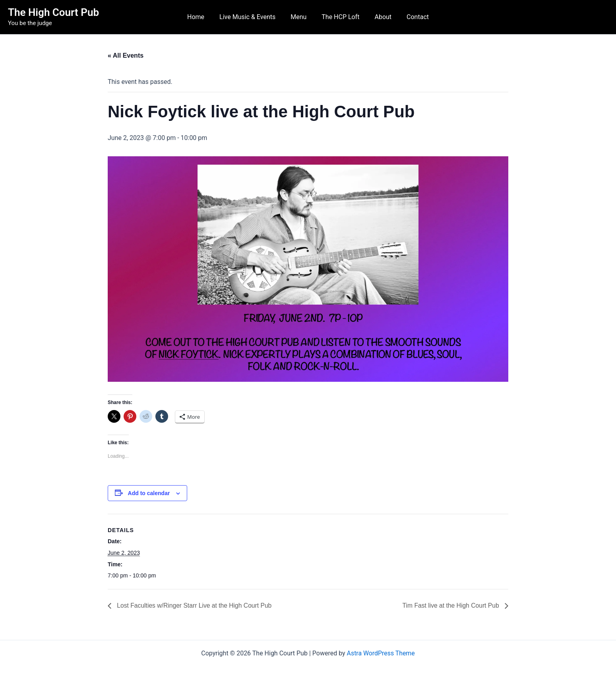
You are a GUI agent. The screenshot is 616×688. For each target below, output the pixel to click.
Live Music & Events (251, 17)
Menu (300, 17)
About (380, 17)
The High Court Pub (53, 12)
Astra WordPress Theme (381, 653)
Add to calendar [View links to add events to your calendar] (149, 493)
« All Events (126, 55)
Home (202, 17)
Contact (412, 17)
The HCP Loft (339, 17)
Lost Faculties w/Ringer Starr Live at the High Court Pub (195, 605)
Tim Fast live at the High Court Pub (450, 605)
